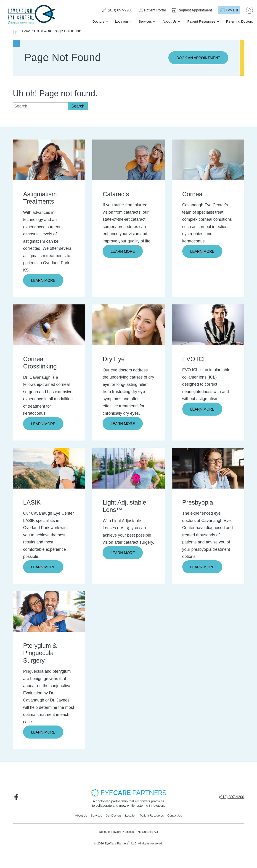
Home (27, 31)
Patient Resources (201, 22)
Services (145, 22)
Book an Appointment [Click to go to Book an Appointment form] (196, 58)
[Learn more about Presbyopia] (208, 470)
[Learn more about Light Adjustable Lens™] (128, 470)
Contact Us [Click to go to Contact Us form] (179, 818)
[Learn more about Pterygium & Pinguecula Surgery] (49, 613)
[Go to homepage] (32, 15)
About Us (169, 22)
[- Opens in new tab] (129, 795)
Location (121, 22)
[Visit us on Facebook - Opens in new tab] (17, 800)
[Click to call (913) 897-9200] (115, 10)
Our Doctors (112, 818)
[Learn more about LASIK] (49, 470)
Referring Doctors (239, 22)
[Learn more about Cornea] (208, 160)
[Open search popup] (249, 10)
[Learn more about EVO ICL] (208, 326)
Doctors (98, 22)
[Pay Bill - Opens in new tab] (228, 10)
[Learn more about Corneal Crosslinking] (49, 326)
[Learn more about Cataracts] (128, 160)
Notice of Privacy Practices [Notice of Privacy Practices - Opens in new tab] (115, 835)
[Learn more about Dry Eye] (128, 326)
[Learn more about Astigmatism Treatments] (49, 160)
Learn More (45, 281)
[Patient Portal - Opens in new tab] (150, 10)
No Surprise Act (150, 835)
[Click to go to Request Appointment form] (191, 10)
